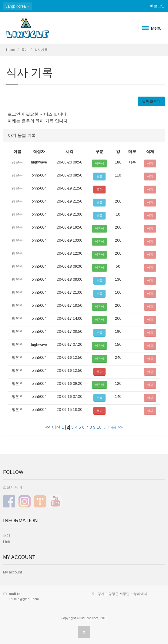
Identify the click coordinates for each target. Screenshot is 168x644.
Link (7, 542)
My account (12, 572)
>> (120, 427)
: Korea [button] (17, 6)
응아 (99, 189)
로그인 (157, 6)
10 (99, 427)
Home (10, 50)
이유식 (99, 163)
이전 (56, 427)
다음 (112, 427)
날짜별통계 (151, 101)
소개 (7, 536)
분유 (99, 176)
